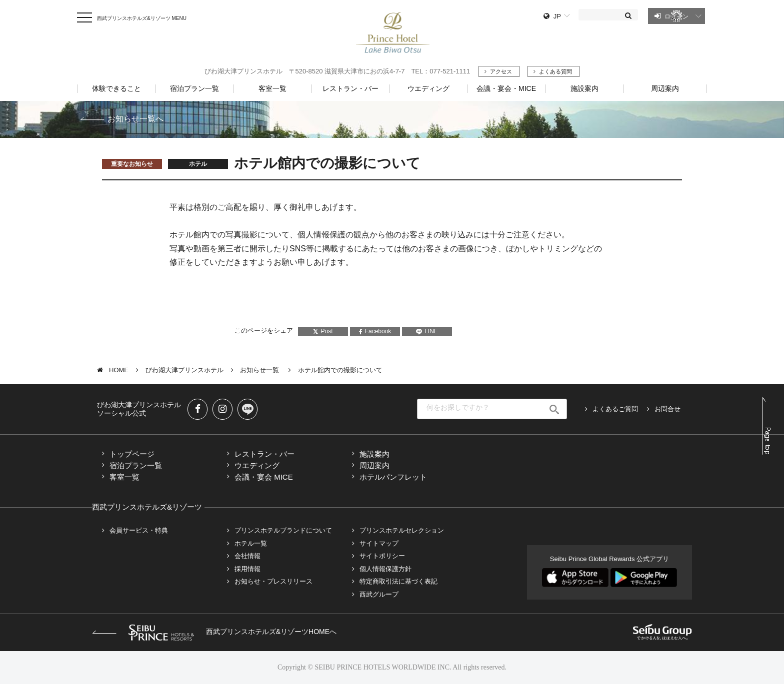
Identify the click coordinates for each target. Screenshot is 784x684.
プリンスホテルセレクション (402, 530)
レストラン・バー (264, 454)
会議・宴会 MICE (264, 477)
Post (323, 331)
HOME (119, 370)
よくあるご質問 (615, 409)
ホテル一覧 (251, 543)
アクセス (501, 71)
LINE (427, 331)
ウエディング (257, 465)
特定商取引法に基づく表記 (398, 581)
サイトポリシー (382, 556)
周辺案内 (374, 465)
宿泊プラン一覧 (136, 465)
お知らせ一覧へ (135, 119)
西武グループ (379, 594)
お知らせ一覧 (260, 370)
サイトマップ (379, 543)
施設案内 (374, 454)
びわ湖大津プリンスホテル (184, 370)
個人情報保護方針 (385, 569)
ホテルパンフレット (393, 477)
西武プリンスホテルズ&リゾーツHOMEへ (214, 632)
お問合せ (667, 409)
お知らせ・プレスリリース (273, 581)
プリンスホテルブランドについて (283, 530)
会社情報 (247, 556)
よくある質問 (555, 71)
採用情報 (247, 569)
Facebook (375, 331)
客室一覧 (124, 477)
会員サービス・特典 (139, 530)
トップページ (132, 454)
